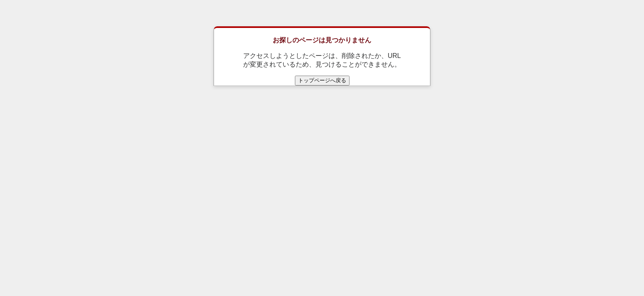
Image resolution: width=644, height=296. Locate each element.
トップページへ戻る (322, 80)
